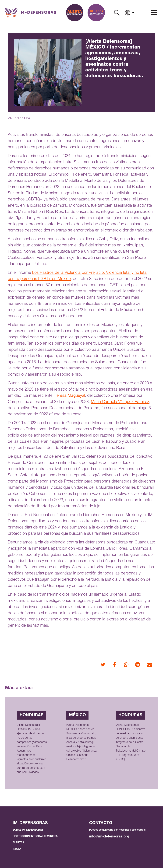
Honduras (32, 715)
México (77, 715)
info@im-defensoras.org (109, 837)
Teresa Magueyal (70, 396)
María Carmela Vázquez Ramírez (120, 402)
